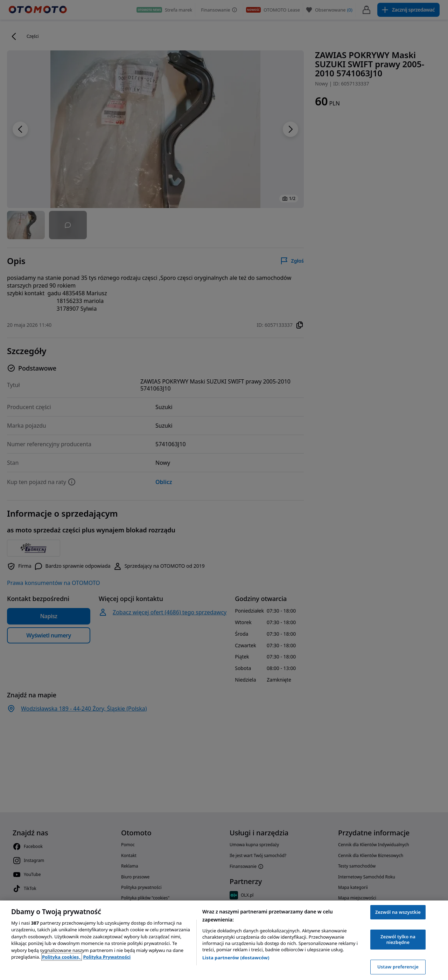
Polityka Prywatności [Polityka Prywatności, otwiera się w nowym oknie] (107, 957)
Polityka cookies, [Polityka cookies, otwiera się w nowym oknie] (62, 957)
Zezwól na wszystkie (398, 912)
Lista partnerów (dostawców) (236, 958)
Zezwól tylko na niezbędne (398, 939)
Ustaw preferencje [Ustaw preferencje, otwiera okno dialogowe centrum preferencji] (398, 967)
